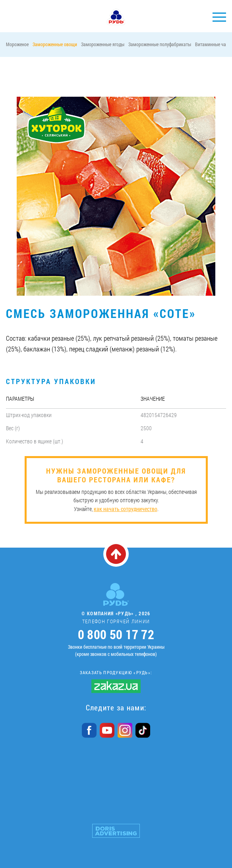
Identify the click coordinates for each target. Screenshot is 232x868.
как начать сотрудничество (126, 509)
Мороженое (17, 44)
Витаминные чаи (212, 44)
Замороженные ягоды (103, 44)
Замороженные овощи (55, 44)
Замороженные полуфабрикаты (160, 44)
